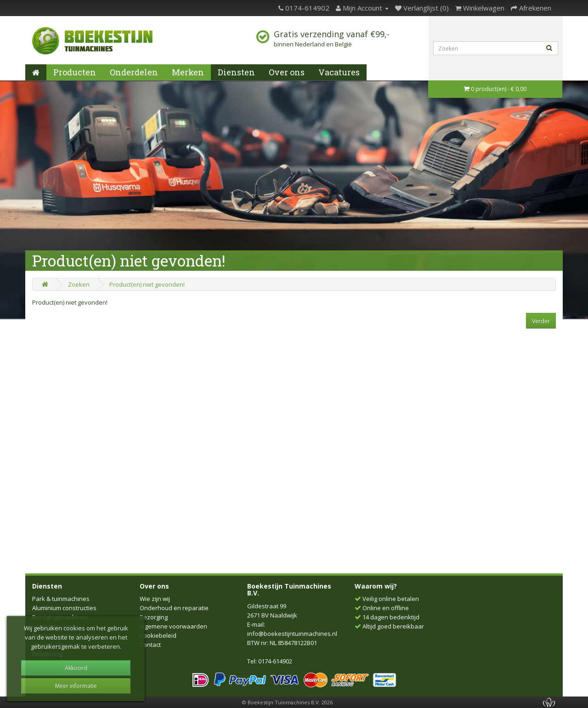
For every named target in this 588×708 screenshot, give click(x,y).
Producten (75, 72)
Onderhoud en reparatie (174, 608)
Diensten (236, 72)
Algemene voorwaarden (173, 626)
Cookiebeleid (158, 635)
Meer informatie (76, 686)
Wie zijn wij (155, 599)
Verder (541, 321)
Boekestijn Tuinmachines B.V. (289, 589)
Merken (188, 72)
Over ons (287, 72)
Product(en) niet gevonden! (147, 284)
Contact (150, 645)
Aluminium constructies (64, 608)
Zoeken (79, 284)
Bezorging (154, 617)
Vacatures (339, 72)
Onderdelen (134, 72)
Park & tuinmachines (61, 599)
